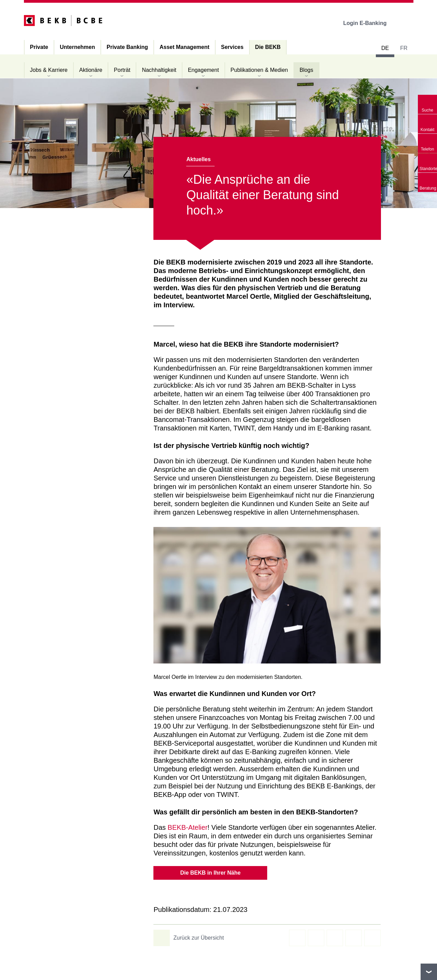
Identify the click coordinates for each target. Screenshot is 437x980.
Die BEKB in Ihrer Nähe (210, 873)
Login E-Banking (370, 23)
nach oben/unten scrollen (429, 972)
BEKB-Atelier (188, 827)
